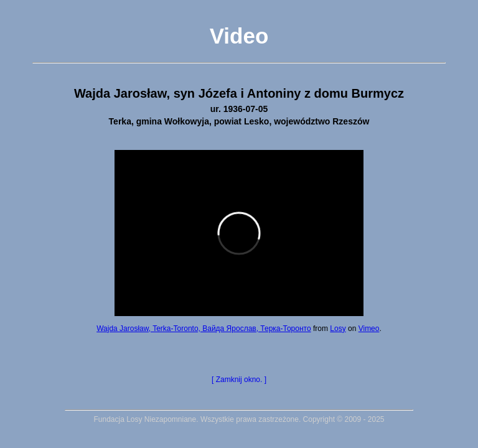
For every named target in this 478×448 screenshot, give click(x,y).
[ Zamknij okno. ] (239, 380)
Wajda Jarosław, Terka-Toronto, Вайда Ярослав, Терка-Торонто (204, 329)
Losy (338, 329)
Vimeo (369, 329)
